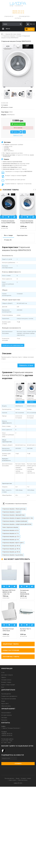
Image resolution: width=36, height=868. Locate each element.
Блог (3, 687)
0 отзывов (5, 105)
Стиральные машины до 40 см (11, 546)
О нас (3, 672)
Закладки (4, 718)
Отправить (18, 764)
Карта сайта (5, 704)
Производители (24, 16)
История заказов (7, 715)
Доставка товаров (7, 675)
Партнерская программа (9, 699)
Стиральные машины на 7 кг (10, 533)
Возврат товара (6, 682)
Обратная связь (6, 706)
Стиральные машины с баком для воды (14, 509)
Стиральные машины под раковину (13, 555)
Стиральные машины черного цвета (13, 543)
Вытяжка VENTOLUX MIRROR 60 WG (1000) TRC (9, 592)
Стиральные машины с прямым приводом (15, 521)
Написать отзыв (7, 107)
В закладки (21, 132)
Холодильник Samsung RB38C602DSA (25, 592)
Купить (16, 132)
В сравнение (24, 132)
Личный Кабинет (6, 713)
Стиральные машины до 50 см (11, 549)
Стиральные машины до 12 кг (11, 536)
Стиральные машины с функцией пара (13, 515)
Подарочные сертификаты (9, 696)
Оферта (4, 677)
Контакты (18, 18)
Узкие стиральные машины (10, 527)
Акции (3, 701)
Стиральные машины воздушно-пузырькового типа (18, 518)
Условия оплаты (6, 680)
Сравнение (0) (9, 16)
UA (34, 24)
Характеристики (22, 235)
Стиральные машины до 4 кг (11, 540)
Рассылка (4, 720)
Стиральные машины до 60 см (11, 552)
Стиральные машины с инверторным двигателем (17, 524)
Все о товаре (8, 235)
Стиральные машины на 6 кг (10, 530)
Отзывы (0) (8, 240)
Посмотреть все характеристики (13, 345)
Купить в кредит (19, 124)
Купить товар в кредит (8, 685)
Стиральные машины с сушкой (11, 512)
